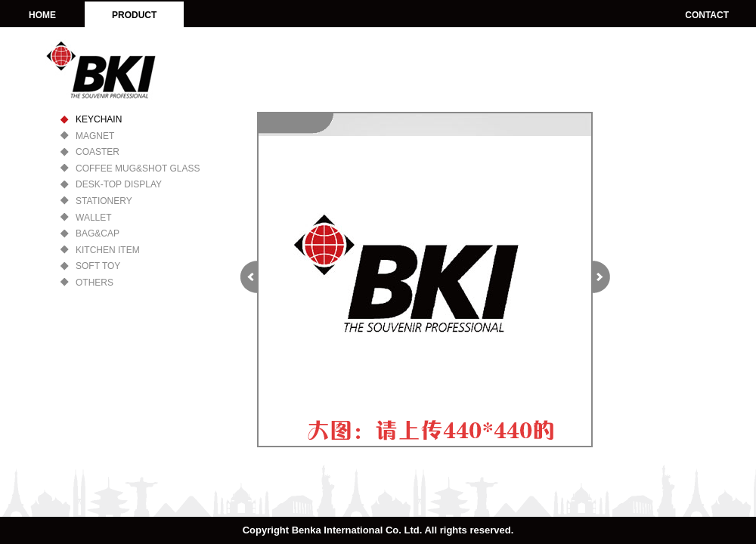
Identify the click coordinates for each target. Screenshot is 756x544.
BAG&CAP (98, 233)
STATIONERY (104, 201)
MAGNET (95, 136)
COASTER (98, 152)
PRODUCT (134, 15)
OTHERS (94, 283)
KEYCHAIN (99, 119)
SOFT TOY (98, 266)
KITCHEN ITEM (108, 250)
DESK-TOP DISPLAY (119, 184)
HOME (42, 15)
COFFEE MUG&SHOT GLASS (138, 168)
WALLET (94, 218)
